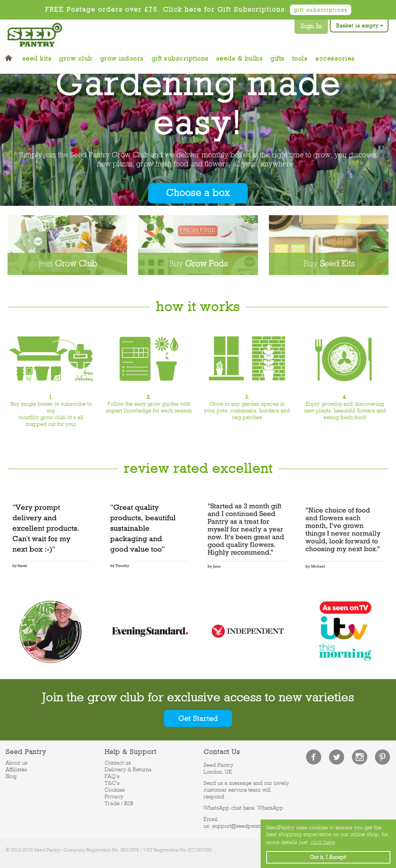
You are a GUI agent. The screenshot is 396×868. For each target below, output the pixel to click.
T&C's (112, 784)
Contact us (118, 763)
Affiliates (16, 770)
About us (17, 763)
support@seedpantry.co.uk (246, 827)
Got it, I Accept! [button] (328, 857)
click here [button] (323, 842)
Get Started (198, 719)
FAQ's (112, 777)
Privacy (114, 797)
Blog (11, 777)
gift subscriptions (321, 10)
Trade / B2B (119, 804)
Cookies (115, 790)
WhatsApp (270, 809)
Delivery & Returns (128, 770)
